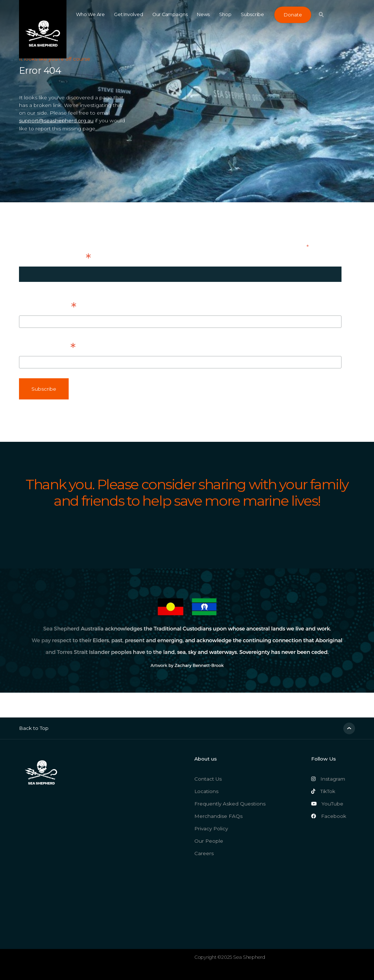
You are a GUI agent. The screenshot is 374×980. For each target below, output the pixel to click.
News (203, 14)
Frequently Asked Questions (230, 804)
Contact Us (208, 779)
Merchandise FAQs (218, 816)
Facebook (329, 816)
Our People (209, 841)
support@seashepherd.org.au (56, 120)
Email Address (55, 258)
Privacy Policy (211, 828)
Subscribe (252, 14)
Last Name (47, 347)
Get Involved (128, 14)
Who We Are (90, 14)
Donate (293, 15)
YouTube (327, 804)
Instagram (328, 779)
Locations (206, 791)
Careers (204, 853)
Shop (225, 14)
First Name (48, 307)
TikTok (323, 791)
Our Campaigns (170, 14)
